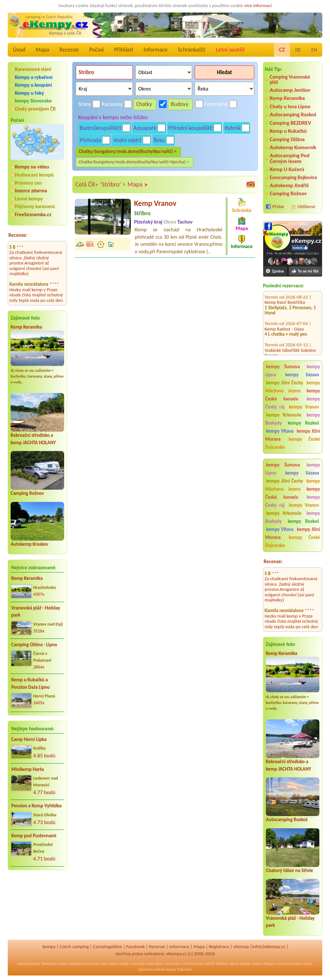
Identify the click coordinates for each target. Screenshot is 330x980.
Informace (155, 50)
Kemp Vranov (155, 203)
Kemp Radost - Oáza (284, 314)
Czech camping (74, 946)
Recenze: (18, 235)
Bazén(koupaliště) (100, 128)
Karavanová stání (33, 69)
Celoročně (216, 104)
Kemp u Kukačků (288, 131)
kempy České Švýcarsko (293, 443)
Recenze (69, 50)
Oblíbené (306, 207)
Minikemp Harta (28, 769)
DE (298, 50)
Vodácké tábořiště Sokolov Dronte (290, 338)
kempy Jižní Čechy (285, 383)
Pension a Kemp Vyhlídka (36, 806)
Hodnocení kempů (34, 175)
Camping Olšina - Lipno (34, 645)
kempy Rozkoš (303, 423)
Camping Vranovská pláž (290, 79)
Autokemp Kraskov (29, 544)
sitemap (241, 946)
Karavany (112, 104)
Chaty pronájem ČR (35, 109)
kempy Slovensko (33, 101)
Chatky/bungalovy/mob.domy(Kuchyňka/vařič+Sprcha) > (134, 162)
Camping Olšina (287, 139)
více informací (258, 5)
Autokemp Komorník (293, 147)
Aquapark (145, 128)
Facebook (135, 946)
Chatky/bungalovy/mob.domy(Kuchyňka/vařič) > (128, 151)
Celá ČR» (87, 184)
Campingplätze (108, 946)
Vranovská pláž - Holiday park (36, 612)
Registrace (219, 946)
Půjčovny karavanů (35, 206)
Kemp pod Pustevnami (34, 836)
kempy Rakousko (179, 969)
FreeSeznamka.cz (33, 214)
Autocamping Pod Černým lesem (290, 158)
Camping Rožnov (27, 493)
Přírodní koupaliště (191, 128)
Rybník (233, 128)
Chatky (144, 104)
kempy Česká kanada (293, 395)
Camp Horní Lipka (29, 739)
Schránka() (192, 50)
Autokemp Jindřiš (289, 185)
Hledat (224, 72)
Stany (85, 104)
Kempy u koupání (33, 85)
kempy (49, 946)
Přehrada (90, 140)
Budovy (180, 104)
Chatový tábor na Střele (289, 870)
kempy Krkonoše (284, 415)
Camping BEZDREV (290, 123)
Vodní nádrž (127, 140)
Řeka (159, 140)
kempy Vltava (280, 431)
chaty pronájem (290, 964)
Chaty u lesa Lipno (290, 106)
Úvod (19, 50)
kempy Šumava (283, 367)
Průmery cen (28, 183)
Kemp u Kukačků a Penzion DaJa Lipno (30, 683)
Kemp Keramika (26, 327)
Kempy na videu (32, 167)
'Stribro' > (113, 184)
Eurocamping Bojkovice (293, 177)
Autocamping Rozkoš (293, 115)
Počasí (97, 50)
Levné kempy (29, 199)
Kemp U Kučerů (287, 169)
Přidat (278, 207)
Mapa (42, 50)
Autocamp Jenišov (290, 90)
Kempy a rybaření (34, 77)
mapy (256, 964)
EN (314, 50)
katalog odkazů (228, 964)
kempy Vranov (304, 407)
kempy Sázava (302, 375)
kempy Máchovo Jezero (293, 387)
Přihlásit (124, 50)
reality (124, 964)
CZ (282, 50)
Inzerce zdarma (31, 191)
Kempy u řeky (29, 93)
